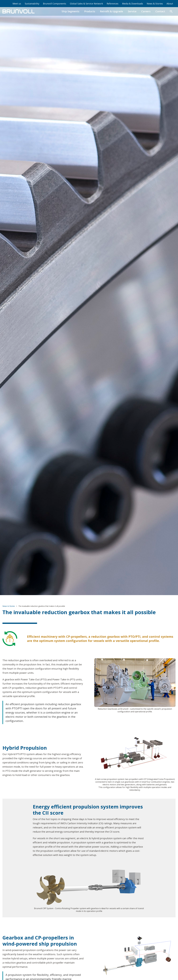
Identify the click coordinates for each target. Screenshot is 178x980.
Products (90, 11)
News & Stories (155, 4)
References (113, 4)
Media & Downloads (133, 4)
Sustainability (32, 4)
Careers (146, 11)
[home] (18, 11)
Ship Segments (70, 11)
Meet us (17, 4)
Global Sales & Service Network (86, 4)
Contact (160, 11)
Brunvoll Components (55, 4)
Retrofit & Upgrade (111, 11)
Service (132, 11)
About (170, 4)
